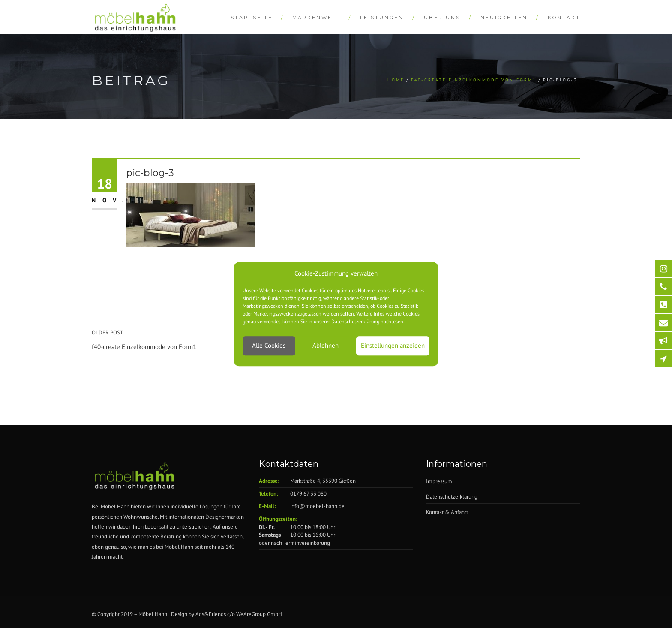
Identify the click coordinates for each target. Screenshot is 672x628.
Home (396, 80)
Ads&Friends (211, 614)
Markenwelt (316, 18)
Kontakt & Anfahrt (447, 512)
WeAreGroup (251, 614)
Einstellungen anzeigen (393, 346)
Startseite (252, 18)
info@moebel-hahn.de (317, 506)
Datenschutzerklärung (452, 497)
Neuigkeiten (504, 18)
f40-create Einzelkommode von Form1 (474, 80)
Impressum (439, 481)
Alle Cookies (269, 346)
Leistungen (382, 18)
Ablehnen (325, 346)
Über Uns (442, 18)
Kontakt (564, 18)
